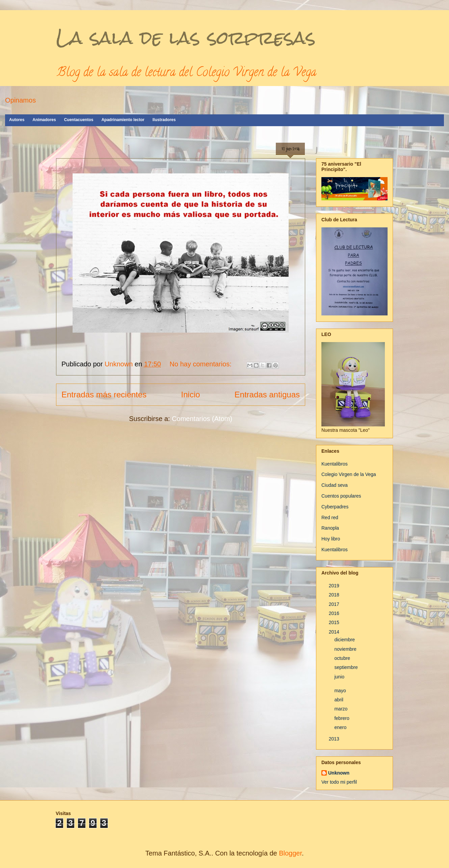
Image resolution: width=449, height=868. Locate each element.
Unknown (339, 773)
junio (340, 677)
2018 (335, 595)
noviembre (346, 649)
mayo (341, 691)
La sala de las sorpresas (186, 38)
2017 (335, 604)
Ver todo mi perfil (339, 782)
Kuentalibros (335, 464)
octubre (343, 658)
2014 (335, 632)
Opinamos (20, 100)
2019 (335, 586)
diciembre (345, 640)
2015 (335, 622)
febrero (342, 718)
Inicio (190, 395)
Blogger (290, 853)
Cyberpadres (335, 507)
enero (341, 727)
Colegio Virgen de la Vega (349, 474)
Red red (330, 517)
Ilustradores (164, 120)
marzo (341, 709)
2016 (335, 613)
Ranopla (330, 528)
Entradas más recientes (104, 395)
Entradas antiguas (267, 395)
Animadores (44, 120)
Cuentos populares (341, 496)
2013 (335, 739)
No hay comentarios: (201, 364)
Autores (17, 120)
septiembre (347, 667)
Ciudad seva (335, 485)
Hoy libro (331, 539)
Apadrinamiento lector (123, 120)
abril (339, 700)
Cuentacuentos (79, 120)
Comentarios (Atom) (202, 419)
